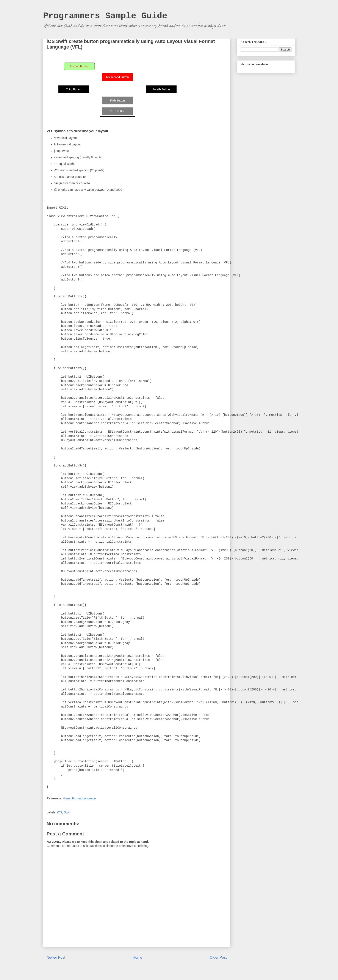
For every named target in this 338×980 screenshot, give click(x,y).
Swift (67, 812)
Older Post (218, 957)
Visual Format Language (79, 798)
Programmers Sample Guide (105, 16)
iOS (60, 812)
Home (137, 957)
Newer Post (56, 957)
